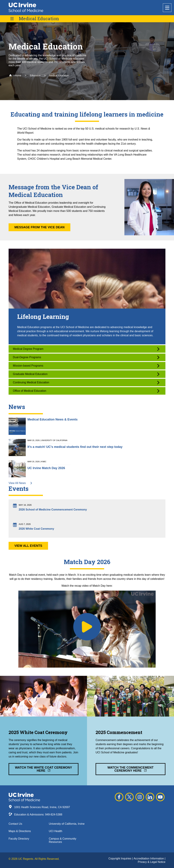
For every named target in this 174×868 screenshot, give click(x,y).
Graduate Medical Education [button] (86, 374)
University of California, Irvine (67, 824)
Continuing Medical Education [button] (86, 383)
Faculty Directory (19, 839)
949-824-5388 (54, 815)
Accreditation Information (149, 859)
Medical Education (39, 19)
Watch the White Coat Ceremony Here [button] (43, 769)
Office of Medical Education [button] (86, 391)
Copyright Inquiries (120, 859)
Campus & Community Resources (63, 840)
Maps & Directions (20, 831)
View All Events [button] (28, 546)
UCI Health (56, 831)
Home (15, 75)
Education (35, 75)
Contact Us (15, 824)
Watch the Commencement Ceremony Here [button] (130, 769)
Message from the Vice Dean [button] (39, 227)
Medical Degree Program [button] (86, 349)
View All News (21, 483)
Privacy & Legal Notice (152, 862)
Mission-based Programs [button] (86, 366)
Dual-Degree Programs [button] (86, 357)
